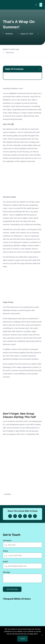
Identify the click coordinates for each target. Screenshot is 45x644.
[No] (42, 635)
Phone (5, 551)
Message (6, 572)
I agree (23, 639)
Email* (5, 562)
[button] (41, 5)
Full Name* (7, 541)
